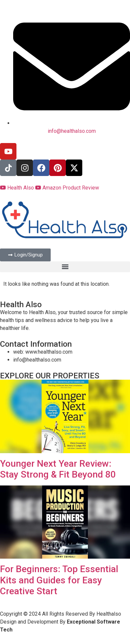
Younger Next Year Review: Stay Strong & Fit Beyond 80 (58, 469)
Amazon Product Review (67, 188)
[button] (65, 267)
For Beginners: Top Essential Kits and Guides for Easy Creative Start (59, 580)
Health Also (18, 188)
